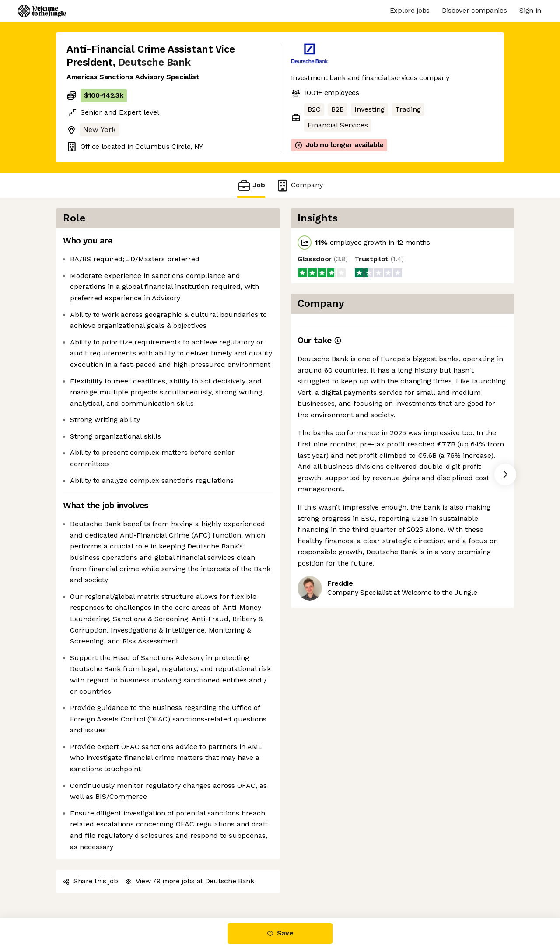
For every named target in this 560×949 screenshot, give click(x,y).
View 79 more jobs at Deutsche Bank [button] (190, 881)
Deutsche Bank (154, 62)
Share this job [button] (91, 881)
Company (299, 185)
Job (251, 185)
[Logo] (42, 11)
